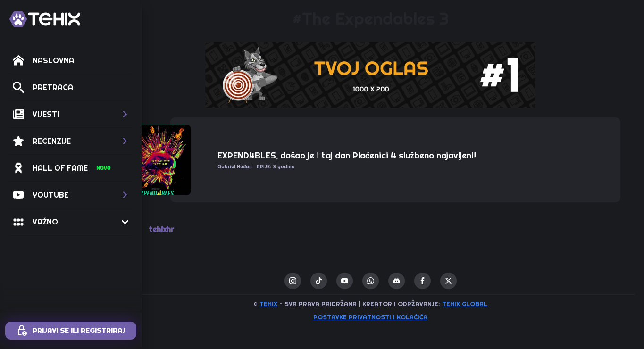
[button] (71, 114)
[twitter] (471, 281)
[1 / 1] (393, 75)
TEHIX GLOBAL (487, 304)
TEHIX (291, 304)
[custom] (341, 281)
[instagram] (315, 281)
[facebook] (445, 281)
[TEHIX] (45, 19)
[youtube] (367, 281)
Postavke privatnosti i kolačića (393, 317)
